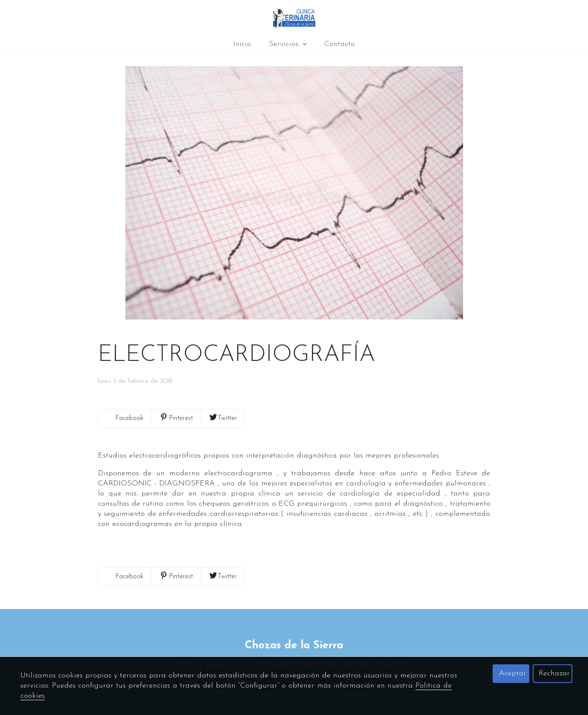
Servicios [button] (288, 44)
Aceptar (513, 673)
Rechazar (554, 673)
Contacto (340, 44)
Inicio (242, 44)
